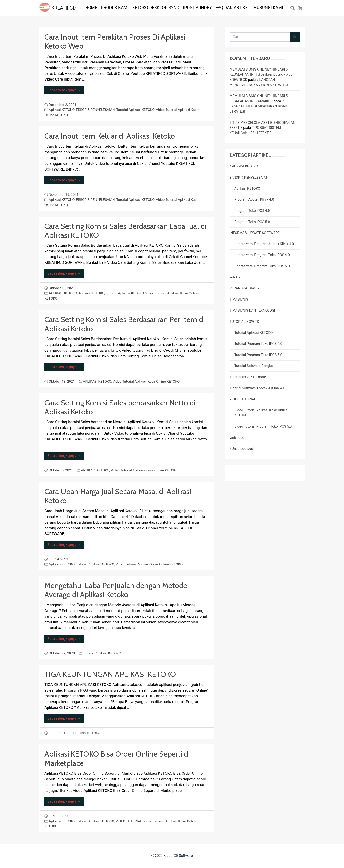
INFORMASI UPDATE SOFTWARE (255, 233)
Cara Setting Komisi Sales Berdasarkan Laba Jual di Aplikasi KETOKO (126, 231)
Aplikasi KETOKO (62, 110)
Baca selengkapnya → (64, 90)
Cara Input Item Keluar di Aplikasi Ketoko (110, 136)
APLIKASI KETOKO (63, 293)
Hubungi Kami (268, 8)
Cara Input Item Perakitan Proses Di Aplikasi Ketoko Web (115, 41)
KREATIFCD (58, 8)
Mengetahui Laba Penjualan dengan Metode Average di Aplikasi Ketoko (116, 590)
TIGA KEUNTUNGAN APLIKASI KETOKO (110, 674)
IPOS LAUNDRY (197, 8)
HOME (91, 8)
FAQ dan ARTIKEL (233, 8)
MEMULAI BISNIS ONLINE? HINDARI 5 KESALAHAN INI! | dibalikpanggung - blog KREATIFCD (261, 75)
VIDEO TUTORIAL (129, 821)
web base (237, 438)
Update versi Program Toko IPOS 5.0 (262, 266)
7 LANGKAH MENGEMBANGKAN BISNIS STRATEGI (259, 106)
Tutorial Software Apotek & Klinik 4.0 (257, 388)
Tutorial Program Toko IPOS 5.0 (258, 355)
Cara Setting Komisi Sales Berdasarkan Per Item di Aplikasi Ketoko (125, 324)
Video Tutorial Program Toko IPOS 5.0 (263, 426)
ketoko (235, 277)
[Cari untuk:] (260, 37)
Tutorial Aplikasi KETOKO (135, 110)
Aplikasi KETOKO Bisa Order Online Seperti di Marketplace (117, 758)
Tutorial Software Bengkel (254, 366)
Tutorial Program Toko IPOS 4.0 (258, 344)
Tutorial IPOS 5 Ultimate (248, 377)
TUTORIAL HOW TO (244, 322)
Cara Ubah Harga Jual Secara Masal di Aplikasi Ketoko (118, 496)
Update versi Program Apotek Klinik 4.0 (264, 244)
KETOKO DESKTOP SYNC (156, 8)
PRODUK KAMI (115, 8)
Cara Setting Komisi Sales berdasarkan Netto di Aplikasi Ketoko (120, 407)
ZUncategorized (242, 449)
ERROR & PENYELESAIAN (95, 110)
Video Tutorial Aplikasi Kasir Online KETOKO (146, 382)
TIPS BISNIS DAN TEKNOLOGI (252, 311)
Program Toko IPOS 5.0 (252, 222)
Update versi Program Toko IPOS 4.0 (262, 255)
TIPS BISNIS (239, 300)
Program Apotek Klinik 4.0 (254, 200)
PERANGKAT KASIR (245, 288)
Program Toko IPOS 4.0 (252, 211)
